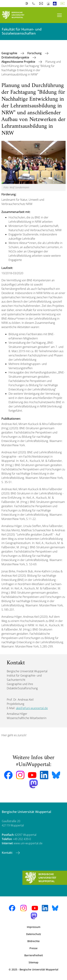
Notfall (48, 4)
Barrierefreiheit (34, 955)
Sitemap (33, 962)
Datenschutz (34, 934)
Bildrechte (33, 941)
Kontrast (27, 4)
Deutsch (63, 4)
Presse (33, 948)
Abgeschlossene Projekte (19, 62)
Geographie (10, 53)
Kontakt (7, 853)
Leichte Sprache (56, 4)
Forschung (35, 53)
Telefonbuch (34, 4)
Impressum (34, 927)
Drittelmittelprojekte (16, 57)
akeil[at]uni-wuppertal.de (32, 708)
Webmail (41, 4)
